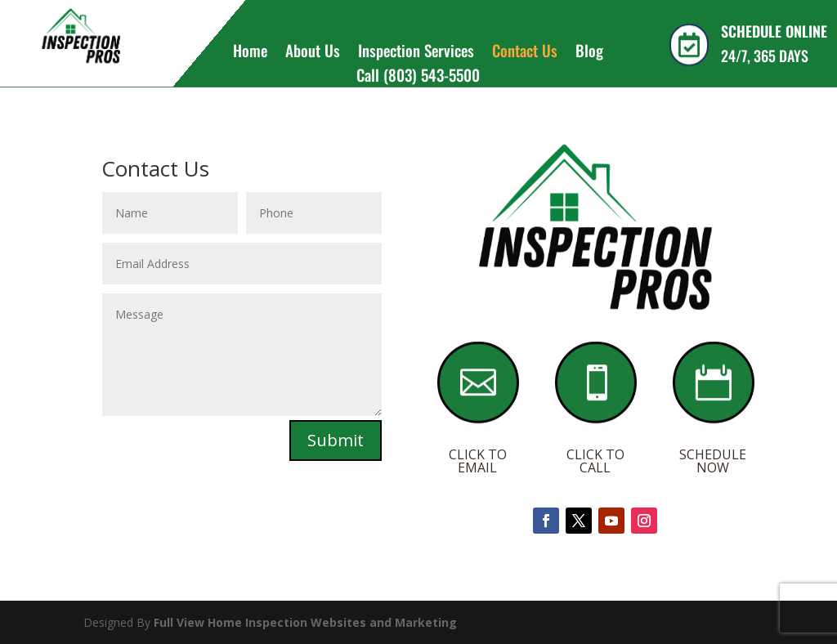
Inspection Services (416, 53)
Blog (589, 53)
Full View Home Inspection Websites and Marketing (305, 622)
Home (250, 53)
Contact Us (525, 53)
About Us (313, 53)
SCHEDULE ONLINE (774, 31)
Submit (336, 440)
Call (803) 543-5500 (418, 77)
